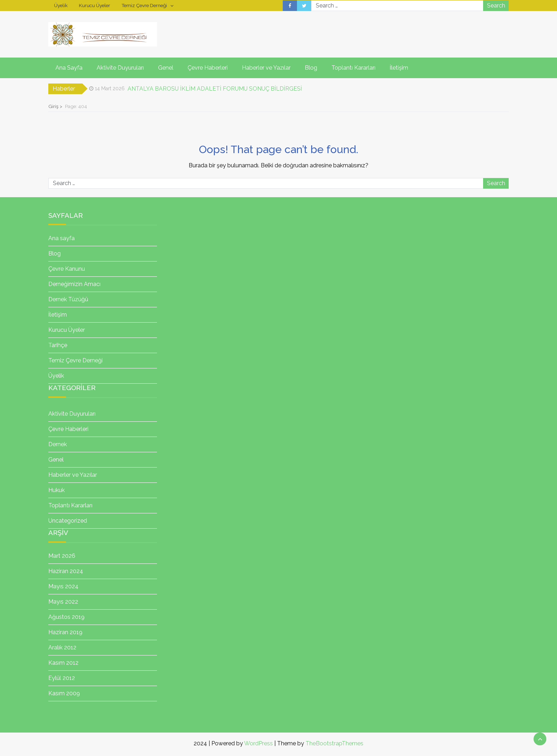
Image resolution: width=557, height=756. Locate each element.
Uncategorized (68, 521)
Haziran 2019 (65, 632)
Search (496, 6)
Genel (166, 68)
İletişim (399, 68)
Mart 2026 (62, 556)
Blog (311, 68)
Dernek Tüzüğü (68, 299)
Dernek (58, 444)
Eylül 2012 (62, 678)
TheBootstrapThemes (334, 743)
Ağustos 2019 (66, 617)
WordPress (258, 743)
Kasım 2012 (63, 663)
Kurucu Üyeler (94, 5)
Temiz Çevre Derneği (144, 5)
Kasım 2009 (64, 693)
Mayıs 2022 (63, 602)
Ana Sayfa (69, 68)
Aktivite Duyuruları (120, 68)
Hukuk (56, 490)
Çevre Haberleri (208, 68)
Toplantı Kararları (353, 68)
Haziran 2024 (66, 571)
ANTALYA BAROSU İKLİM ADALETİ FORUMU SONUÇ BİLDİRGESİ (215, 89)
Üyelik (61, 5)
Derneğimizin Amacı (74, 284)
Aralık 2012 (62, 647)
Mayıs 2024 (63, 586)
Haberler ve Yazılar (266, 68)
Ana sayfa (61, 238)
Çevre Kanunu (67, 269)
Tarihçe (58, 345)
